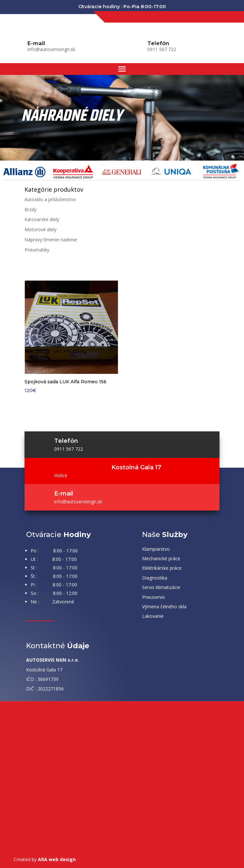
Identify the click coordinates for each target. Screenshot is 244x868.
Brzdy (31, 209)
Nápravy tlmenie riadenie (51, 240)
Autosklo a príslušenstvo (50, 199)
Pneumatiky (37, 250)
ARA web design (57, 859)
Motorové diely (41, 229)
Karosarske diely (42, 219)
